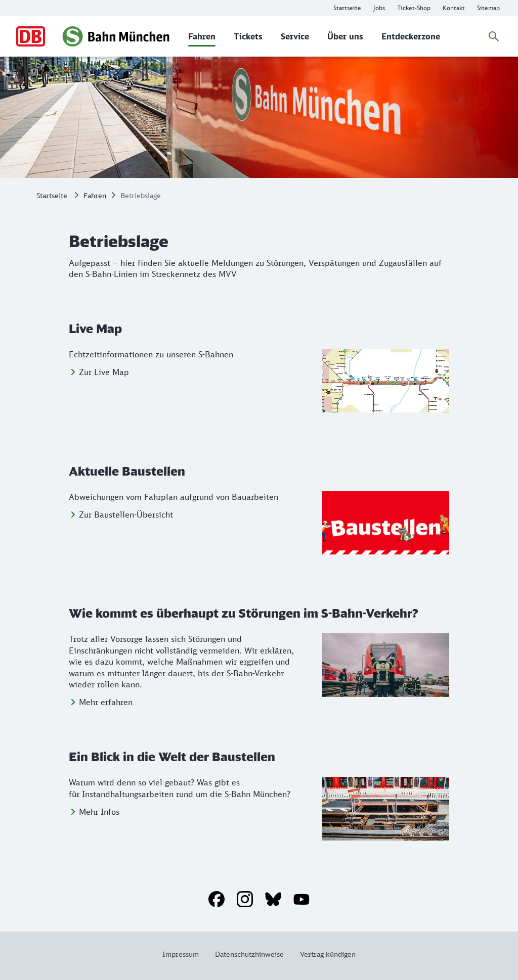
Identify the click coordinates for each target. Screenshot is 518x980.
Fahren (95, 195)
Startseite (52, 195)
